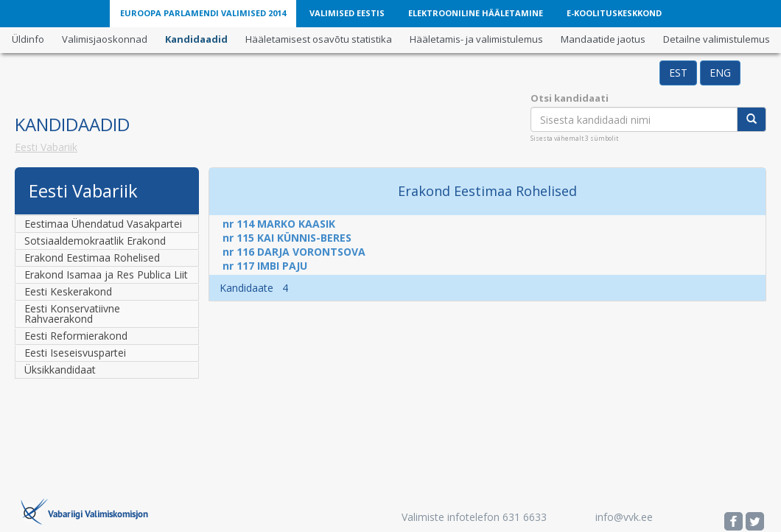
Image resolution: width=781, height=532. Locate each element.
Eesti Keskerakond (68, 291)
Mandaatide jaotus (603, 39)
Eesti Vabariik (46, 147)
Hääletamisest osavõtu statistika (319, 39)
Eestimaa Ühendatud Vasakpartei (103, 224)
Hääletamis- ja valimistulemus (476, 39)
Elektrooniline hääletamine (476, 13)
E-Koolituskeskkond (614, 13)
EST (678, 73)
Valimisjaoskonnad (105, 39)
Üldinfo (28, 39)
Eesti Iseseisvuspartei (75, 353)
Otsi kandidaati (570, 98)
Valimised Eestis (347, 13)
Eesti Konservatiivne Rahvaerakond (72, 314)
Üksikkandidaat (60, 370)
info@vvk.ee (624, 517)
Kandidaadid (196, 39)
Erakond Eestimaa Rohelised (92, 258)
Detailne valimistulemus (717, 39)
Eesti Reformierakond (76, 336)
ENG (720, 73)
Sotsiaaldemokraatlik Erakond (95, 241)
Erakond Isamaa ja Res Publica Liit (106, 274)
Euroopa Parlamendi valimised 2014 (203, 13)
